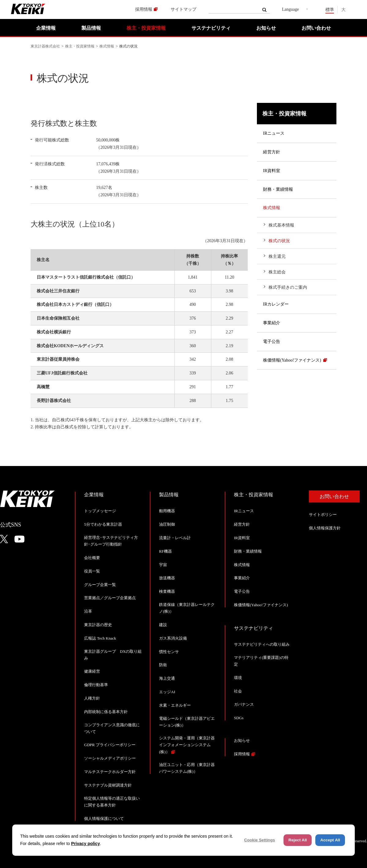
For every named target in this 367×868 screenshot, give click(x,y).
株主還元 (277, 256)
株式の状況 (279, 241)
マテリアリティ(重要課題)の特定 (261, 661)
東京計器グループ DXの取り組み (113, 655)
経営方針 (272, 152)
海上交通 (167, 678)
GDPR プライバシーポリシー (110, 745)
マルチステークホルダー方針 (110, 772)
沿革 (88, 611)
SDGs (239, 718)
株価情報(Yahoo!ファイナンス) (292, 360)
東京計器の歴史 (98, 625)
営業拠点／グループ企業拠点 (110, 598)
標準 (330, 10)
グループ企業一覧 (100, 585)
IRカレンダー (276, 304)
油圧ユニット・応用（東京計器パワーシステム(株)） (187, 768)
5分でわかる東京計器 (103, 524)
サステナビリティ (211, 28)
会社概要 (92, 558)
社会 (238, 691)
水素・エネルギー (175, 705)
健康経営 (92, 671)
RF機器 (165, 551)
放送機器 (167, 578)
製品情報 (91, 28)
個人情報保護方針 (325, 528)
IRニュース (274, 133)
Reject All (298, 840)
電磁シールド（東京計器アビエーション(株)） (187, 722)
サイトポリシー (323, 515)
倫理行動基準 (96, 685)
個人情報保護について (104, 819)
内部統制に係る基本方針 (106, 712)
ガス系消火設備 (173, 638)
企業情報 (46, 28)
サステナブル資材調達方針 (108, 785)
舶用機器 (167, 511)
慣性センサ (169, 652)
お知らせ (266, 28)
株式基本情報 (281, 225)
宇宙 (163, 565)
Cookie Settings (259, 840)
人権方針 (92, 698)
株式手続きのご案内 (288, 287)
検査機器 (167, 591)
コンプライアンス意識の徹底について (112, 728)
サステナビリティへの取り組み (262, 644)
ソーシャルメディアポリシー (110, 758)
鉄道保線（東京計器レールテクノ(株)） (187, 608)
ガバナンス (244, 704)
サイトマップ (183, 9)
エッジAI (167, 692)
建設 (163, 625)
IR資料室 (272, 171)
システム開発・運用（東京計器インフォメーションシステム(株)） (187, 745)
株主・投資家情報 (146, 28)
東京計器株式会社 (45, 46)
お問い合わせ (316, 28)
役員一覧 (92, 571)
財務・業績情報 (278, 189)
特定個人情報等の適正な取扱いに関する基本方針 (112, 802)
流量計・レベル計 (175, 538)
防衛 (163, 665)
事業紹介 (272, 323)
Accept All (330, 840)
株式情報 (107, 46)
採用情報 (144, 9)
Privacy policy (86, 844)
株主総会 (277, 272)
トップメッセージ (100, 511)
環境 (238, 678)
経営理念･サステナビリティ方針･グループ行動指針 (111, 541)
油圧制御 (167, 524)
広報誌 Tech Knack (100, 638)
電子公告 (272, 342)
